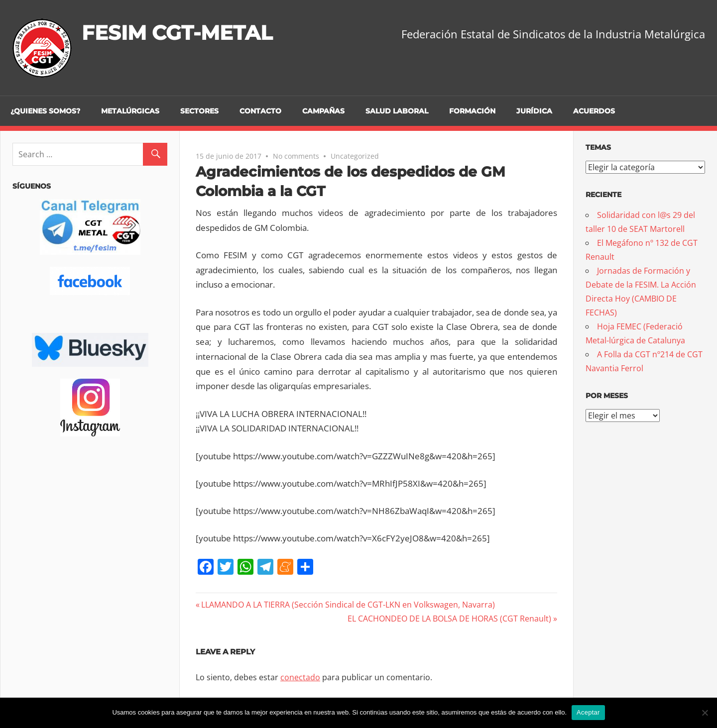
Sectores (199, 111)
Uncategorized (355, 156)
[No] (705, 713)
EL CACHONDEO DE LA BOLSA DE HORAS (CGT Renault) (449, 619)
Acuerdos (594, 111)
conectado (300, 677)
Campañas (323, 111)
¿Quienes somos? (45, 111)
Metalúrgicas (130, 111)
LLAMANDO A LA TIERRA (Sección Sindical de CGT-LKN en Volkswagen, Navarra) (348, 605)
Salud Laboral (397, 111)
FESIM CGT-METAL (177, 33)
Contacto (260, 111)
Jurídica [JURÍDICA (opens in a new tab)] (534, 111)
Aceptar (588, 712)
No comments (296, 156)
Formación (472, 111)
